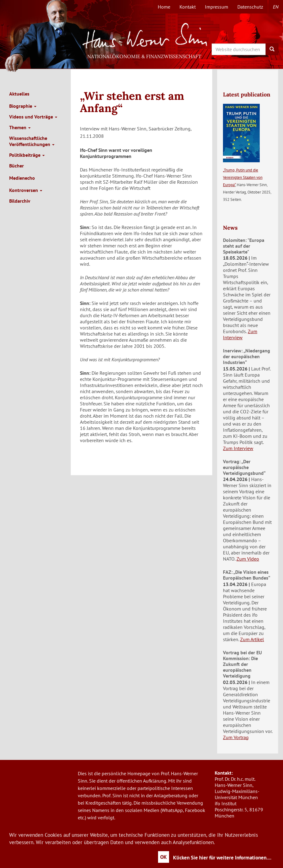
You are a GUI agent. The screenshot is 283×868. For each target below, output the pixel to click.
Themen (20, 127)
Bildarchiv (20, 201)
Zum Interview (240, 334)
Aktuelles (19, 94)
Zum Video (248, 559)
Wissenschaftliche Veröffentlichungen (32, 141)
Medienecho (22, 178)
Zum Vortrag (236, 737)
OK (164, 857)
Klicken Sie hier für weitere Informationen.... (222, 858)
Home (164, 7)
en (276, 7)
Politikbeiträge (27, 155)
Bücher (17, 166)
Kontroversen (26, 190)
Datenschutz (250, 7)
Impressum (217, 7)
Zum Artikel (252, 639)
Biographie (23, 106)
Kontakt (188, 7)
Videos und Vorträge (33, 117)
